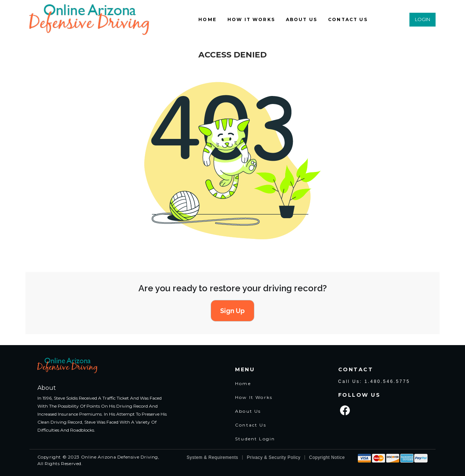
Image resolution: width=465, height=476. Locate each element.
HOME (207, 19)
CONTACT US (348, 19)
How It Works (254, 397)
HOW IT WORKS (251, 19)
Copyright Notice (327, 457)
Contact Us (251, 425)
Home (243, 383)
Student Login (255, 439)
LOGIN (422, 19)
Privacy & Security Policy (274, 457)
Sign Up (232, 311)
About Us (248, 411)
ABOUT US (302, 19)
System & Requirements (213, 457)
